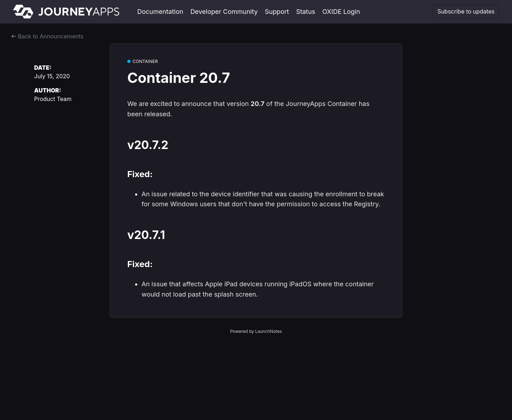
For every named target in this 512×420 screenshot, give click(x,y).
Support (277, 12)
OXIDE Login (341, 12)
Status (306, 12)
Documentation (160, 12)
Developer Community (224, 12)
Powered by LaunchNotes (256, 331)
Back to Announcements (47, 36)
